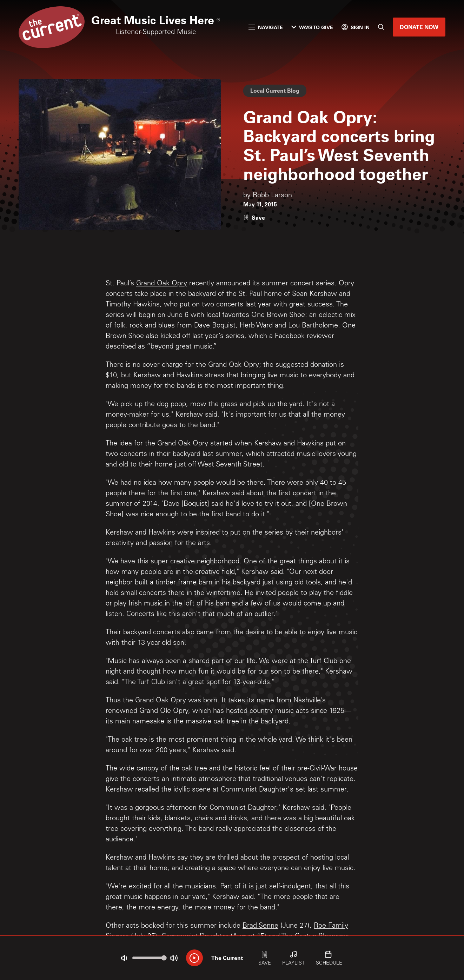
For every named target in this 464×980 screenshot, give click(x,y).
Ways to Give (312, 27)
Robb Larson (272, 196)
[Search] (381, 27)
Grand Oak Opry (162, 284)
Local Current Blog (275, 90)
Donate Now (419, 27)
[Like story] (254, 217)
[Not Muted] (124, 958)
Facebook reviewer (304, 337)
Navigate (266, 27)
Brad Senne (260, 926)
